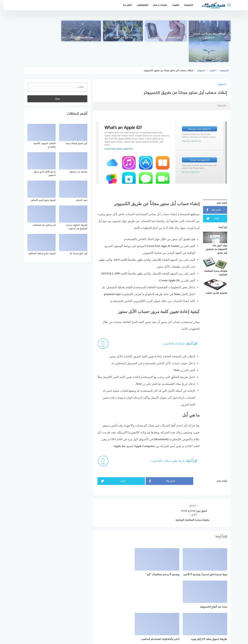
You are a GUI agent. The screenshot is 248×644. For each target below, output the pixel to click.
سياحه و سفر (157, 5)
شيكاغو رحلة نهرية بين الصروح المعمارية (207, 36)
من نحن (102, 623)
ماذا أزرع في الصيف (124, 38)
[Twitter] (124, 612)
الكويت (172, 5)
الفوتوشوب (139, 5)
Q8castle (219, 85)
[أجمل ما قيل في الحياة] (40, 31)
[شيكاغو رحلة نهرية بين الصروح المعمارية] (208, 31)
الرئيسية (185, 5)
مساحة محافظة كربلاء (82, 38)
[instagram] (112, 612)
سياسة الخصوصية (120, 623)
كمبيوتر (219, 64)
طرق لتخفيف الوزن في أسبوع (166, 38)
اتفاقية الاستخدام (143, 623)
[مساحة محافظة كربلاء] (82, 31)
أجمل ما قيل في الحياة (41, 38)
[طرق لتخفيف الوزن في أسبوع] (166, 31)
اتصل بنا (124, 5)
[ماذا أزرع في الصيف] (124, 31)
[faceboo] (136, 612)
